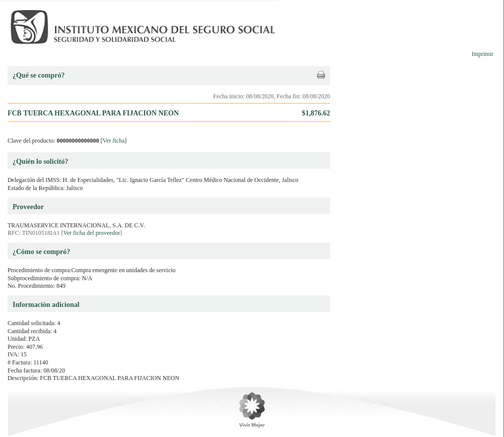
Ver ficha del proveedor (91, 233)
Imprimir (483, 54)
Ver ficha (114, 141)
